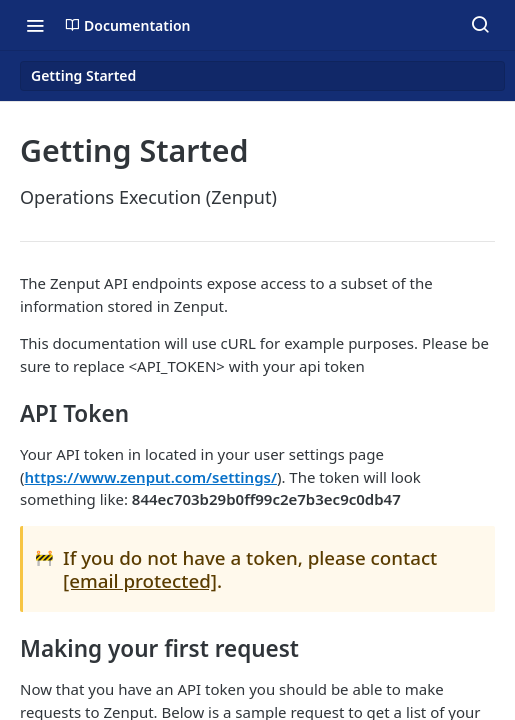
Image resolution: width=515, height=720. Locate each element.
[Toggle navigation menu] (35, 25)
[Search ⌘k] (480, 25)
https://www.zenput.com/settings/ (151, 477)
